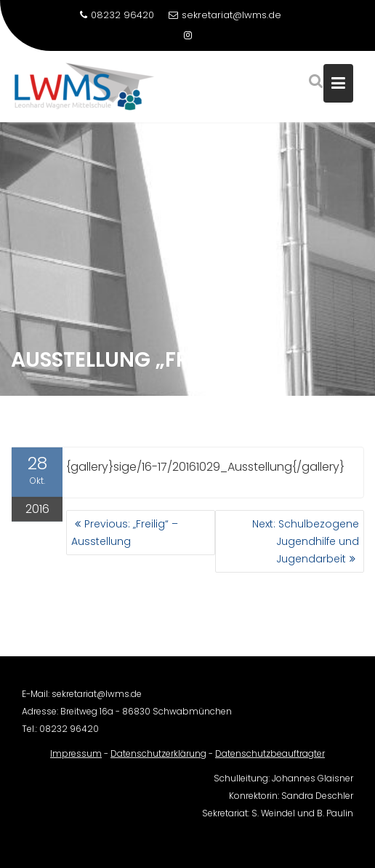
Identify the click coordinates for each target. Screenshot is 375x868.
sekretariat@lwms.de (225, 15)
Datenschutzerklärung (158, 758)
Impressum (76, 758)
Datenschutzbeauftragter (270, 758)
